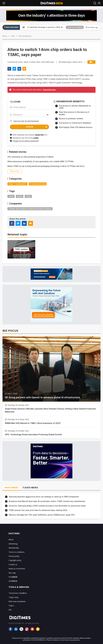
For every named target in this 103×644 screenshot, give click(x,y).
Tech (13, 36)
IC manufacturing (38, 184)
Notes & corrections (17, 569)
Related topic (17, 234)
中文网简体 (13, 581)
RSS (10, 610)
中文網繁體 (13, 577)
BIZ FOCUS (10, 331)
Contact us (13, 564)
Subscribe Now (49, 90)
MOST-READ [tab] (11, 488)
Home (5, 36)
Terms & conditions (17, 552)
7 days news (14, 597)
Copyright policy (15, 560)
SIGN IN (37, 127)
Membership (14, 548)
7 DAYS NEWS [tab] (30, 488)
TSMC (28, 196)
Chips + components (17, 184)
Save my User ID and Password (26, 121)
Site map (12, 573)
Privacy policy (14, 556)
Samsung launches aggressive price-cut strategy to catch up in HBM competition (44, 497)
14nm (11, 196)
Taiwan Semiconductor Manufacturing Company (30, 209)
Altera (20, 196)
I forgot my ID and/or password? (26, 141)
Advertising (13, 544)
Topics (11, 606)
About (11, 539)
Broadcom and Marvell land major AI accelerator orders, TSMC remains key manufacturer (47, 501)
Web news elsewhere (17, 601)
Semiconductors (25, 36)
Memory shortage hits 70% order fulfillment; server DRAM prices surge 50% (42, 515)
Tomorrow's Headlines (75, 27)
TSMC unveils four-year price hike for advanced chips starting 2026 (38, 510)
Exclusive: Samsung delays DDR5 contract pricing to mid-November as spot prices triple (47, 506)
